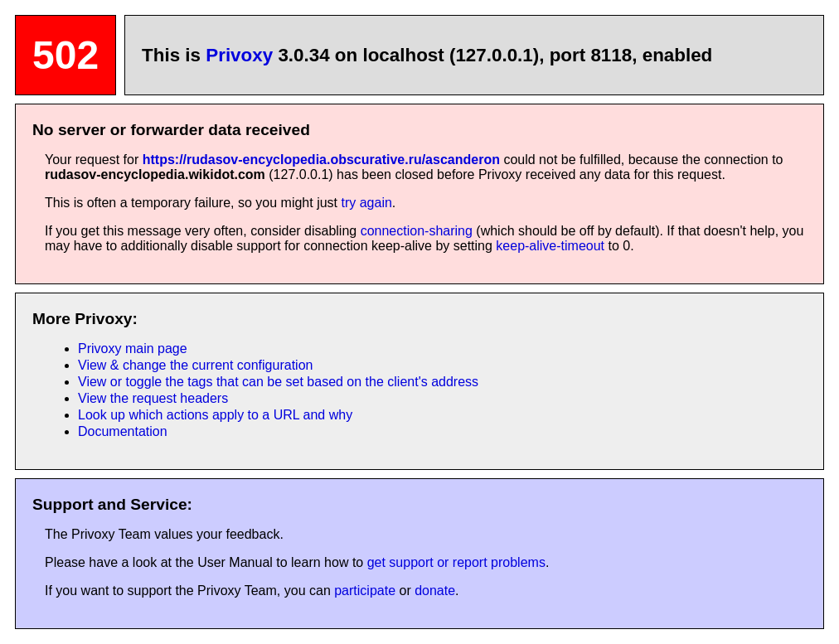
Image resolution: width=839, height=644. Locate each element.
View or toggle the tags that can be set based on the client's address (278, 382)
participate (365, 591)
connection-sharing (417, 231)
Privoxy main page (133, 349)
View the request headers (153, 398)
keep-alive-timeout (550, 246)
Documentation (123, 431)
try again (366, 203)
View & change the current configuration (195, 365)
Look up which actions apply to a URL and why (215, 415)
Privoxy (239, 55)
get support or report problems (456, 562)
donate (435, 591)
